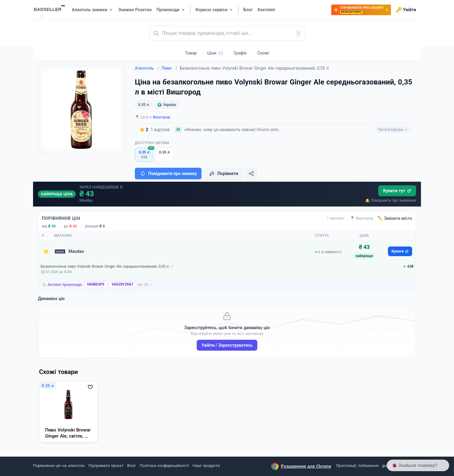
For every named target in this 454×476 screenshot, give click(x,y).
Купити (400, 251)
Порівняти (223, 174)
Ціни (215, 53)
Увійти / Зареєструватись (227, 345)
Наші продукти (206, 466)
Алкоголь (147, 68)
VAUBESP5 (96, 285)
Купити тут (397, 191)
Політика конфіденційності (164, 466)
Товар (191, 53)
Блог (132, 466)
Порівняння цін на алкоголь (59, 466)
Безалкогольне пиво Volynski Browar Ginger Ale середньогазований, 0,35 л (105, 266)
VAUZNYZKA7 (122, 285)
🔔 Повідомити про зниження (391, 200)
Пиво (169, 68)
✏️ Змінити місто (395, 218)
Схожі (263, 53)
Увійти (406, 10)
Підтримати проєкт (106, 466)
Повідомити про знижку (168, 174)
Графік (240, 53)
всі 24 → (145, 285)
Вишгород (161, 117)
